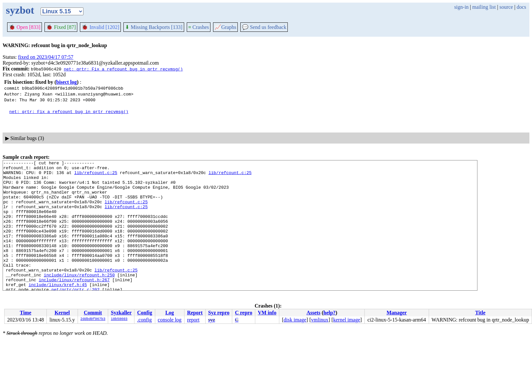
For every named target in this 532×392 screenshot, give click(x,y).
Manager (397, 313)
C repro (243, 313)
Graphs (225, 27)
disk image (295, 320)
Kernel (62, 313)
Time (25, 313)
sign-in (461, 7)
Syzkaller (121, 313)
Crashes (199, 27)
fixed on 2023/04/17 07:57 (46, 57)
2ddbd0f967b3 (93, 319)
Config (145, 313)
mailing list (484, 7)
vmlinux (320, 320)
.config (144, 320)
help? (329, 313)
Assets (314, 313)
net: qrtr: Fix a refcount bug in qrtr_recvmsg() (123, 69)
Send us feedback (264, 27)
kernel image (347, 320)
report (193, 320)
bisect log (67, 82)
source (506, 7)
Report (195, 313)
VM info (267, 313)
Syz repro (219, 313)
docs (521, 7)
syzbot (20, 10)
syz (212, 320)
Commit (93, 313)
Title (480, 313)
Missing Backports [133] (154, 27)
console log (170, 320)
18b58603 (119, 319)
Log (170, 313)
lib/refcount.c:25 (96, 175)
